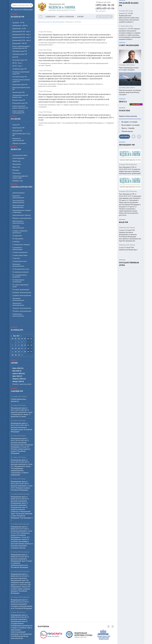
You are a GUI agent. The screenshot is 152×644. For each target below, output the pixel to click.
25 (25, 352)
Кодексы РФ (51, 17)
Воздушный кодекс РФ (20, 103)
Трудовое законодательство (22, 308)
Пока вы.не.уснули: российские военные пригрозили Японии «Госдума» (130, 92)
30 (19, 355)
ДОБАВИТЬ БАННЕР (136, 105)
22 (16, 352)
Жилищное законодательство (22, 218)
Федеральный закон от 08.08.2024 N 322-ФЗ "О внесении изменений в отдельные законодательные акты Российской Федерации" (22, 604)
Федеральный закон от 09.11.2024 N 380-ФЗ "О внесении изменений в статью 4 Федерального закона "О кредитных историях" (22, 412)
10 (22, 345)
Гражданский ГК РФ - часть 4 (22, 40)
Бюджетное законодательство (18, 197)
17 (22, 348)
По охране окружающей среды (20, 286)
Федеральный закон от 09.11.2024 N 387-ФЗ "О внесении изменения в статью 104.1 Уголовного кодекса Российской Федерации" (22, 486)
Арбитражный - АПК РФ (20, 26)
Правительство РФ (18, 128)
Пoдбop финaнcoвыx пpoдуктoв (19, 400)
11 (25, 345)
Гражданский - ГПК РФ (20, 43)
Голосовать (124, 137)
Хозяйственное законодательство (18, 315)
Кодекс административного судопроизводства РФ (21, 47)
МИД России (16, 161)
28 (13, 355)
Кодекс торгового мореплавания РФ (18, 112)
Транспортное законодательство (18, 304)
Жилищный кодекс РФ (20, 51)
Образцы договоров (19, 143)
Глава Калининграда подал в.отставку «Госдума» (129, 69)
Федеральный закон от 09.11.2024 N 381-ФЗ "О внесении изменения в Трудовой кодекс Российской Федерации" (22, 427)
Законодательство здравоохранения (18, 202)
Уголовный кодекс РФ (20, 77)
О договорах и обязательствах (17, 248)
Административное (19, 193)
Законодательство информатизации (18, 206)
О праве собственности (20, 252)
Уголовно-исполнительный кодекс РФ (21, 73)
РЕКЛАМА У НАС (18, 181)
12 (28, 345)
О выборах (16, 242)
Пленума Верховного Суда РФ (21, 135)
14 (13, 348)
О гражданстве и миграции (21, 245)
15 (16, 348)
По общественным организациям (18, 281)
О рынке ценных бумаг (20, 255)
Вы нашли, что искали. (129, 122)
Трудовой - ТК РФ (18, 23)
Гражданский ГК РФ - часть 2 (22, 34)
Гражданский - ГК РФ (19, 29)
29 (16, 355)
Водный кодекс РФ (19, 100)
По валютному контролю (20, 272)
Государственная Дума (20, 155)
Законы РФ (16, 125)
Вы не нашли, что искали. (130, 125)
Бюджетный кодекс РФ (20, 85)
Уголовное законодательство (22, 311)
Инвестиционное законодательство (18, 222)
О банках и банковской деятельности (20, 232)
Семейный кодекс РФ (19, 69)
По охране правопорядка (21, 290)
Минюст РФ (16, 167)
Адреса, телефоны (66, 17)
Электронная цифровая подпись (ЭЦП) (20, 177)
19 (28, 348)
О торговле (16, 258)
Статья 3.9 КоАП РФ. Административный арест (128, 249)
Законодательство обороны (21, 215)
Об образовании (18, 239)
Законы (80, 17)
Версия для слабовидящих (22, 9)
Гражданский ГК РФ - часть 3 (22, 37)
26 (28, 352)
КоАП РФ (15, 57)
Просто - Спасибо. (128, 128)
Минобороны (17, 164)
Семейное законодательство (22, 292)
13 (31, 345)
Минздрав (16, 170)
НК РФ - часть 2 (17, 66)
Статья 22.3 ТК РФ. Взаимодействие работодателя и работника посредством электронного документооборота (129, 18)
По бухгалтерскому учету (21, 269)
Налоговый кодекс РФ (20, 60)
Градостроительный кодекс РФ (21, 88)
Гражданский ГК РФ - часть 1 (22, 31)
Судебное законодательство (22, 295)
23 (19, 352)
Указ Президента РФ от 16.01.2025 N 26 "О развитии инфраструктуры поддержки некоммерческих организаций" (130, 170)
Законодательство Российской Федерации (51, 22)
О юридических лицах (20, 261)
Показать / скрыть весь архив (22, 384)
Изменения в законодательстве (18, 139)
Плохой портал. (127, 131)
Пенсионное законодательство (18, 265)
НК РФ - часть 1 (17, 63)
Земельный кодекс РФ (20, 54)
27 (31, 352)
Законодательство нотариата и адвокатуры (22, 211)
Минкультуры (17, 173)
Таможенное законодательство (18, 299)
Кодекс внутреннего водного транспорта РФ (20, 107)
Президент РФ (17, 131)
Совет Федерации (18, 158)
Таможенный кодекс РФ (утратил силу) (20, 96)
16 (19, 348)
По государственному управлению (20, 276)
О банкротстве (17, 236)
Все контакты (101, 11)
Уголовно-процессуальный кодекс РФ (21, 81)
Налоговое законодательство (18, 227)
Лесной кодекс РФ (18, 92)
